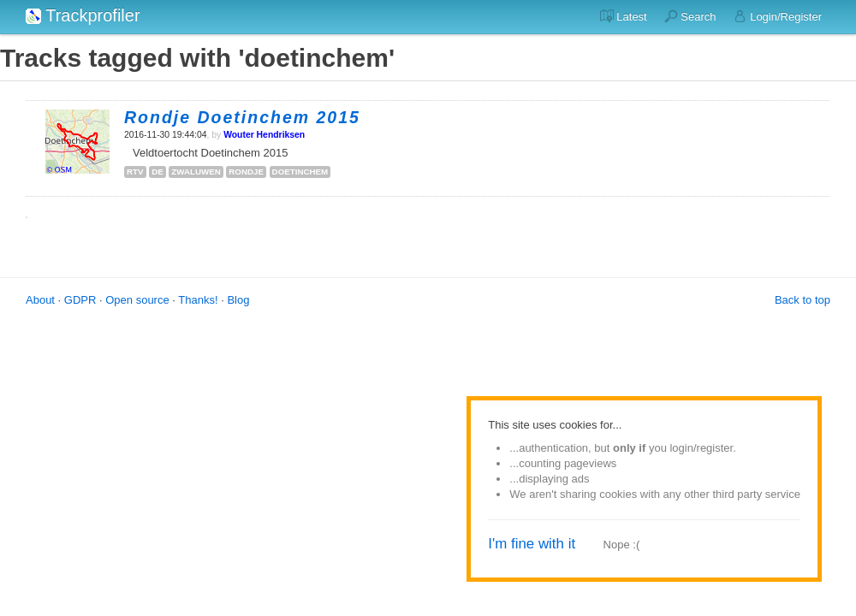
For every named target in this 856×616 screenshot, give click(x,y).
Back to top (802, 300)
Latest (624, 16)
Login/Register (778, 16)
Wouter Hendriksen (264, 135)
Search (690, 16)
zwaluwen (196, 172)
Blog (238, 300)
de (158, 172)
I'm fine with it (532, 544)
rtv (135, 172)
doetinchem (300, 172)
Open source (137, 300)
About (40, 300)
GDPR (80, 300)
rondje (246, 172)
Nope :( (622, 545)
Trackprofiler (83, 15)
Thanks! (198, 300)
